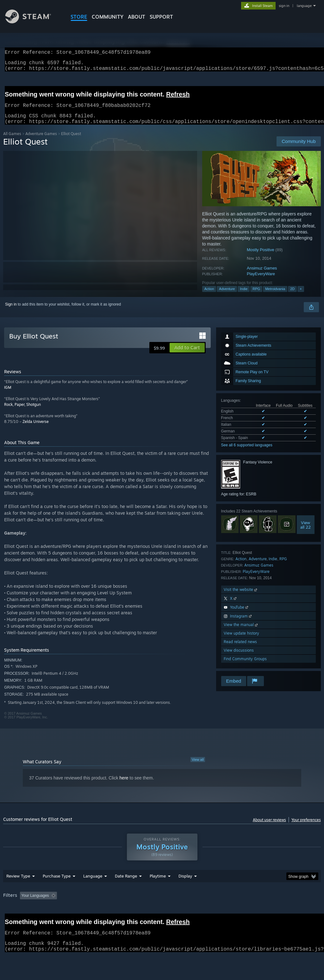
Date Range (126, 892)
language (304, 6)
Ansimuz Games (262, 276)
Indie (244, 296)
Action (209, 296)
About (137, 17)
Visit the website (241, 597)
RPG (256, 296)
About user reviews (269, 827)
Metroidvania (275, 296)
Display (185, 892)
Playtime (158, 892)
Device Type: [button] (16, 921)
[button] (187, 355)
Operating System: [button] (246, 912)
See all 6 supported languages (247, 453)
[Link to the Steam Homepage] (33, 22)
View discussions (239, 658)
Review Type (18, 892)
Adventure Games (41, 141)
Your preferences (306, 827)
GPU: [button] (300, 912)
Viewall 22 (305, 532)
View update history (241, 641)
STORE (79, 17)
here (124, 785)
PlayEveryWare (261, 281)
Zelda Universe (36, 429)
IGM (8, 395)
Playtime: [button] (148, 912)
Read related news (240, 649)
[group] (162, 916)
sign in (284, 6)
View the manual (241, 632)
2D (292, 296)
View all (198, 767)
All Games (12, 141)
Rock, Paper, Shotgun (22, 412)
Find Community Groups (245, 666)
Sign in (11, 312)
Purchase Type (57, 892)
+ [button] (301, 296)
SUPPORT (161, 17)
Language (93, 892)
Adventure (227, 296)
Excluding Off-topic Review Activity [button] (99, 912)
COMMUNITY (108, 17)
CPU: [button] (279, 912)
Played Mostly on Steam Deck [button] (193, 912)
